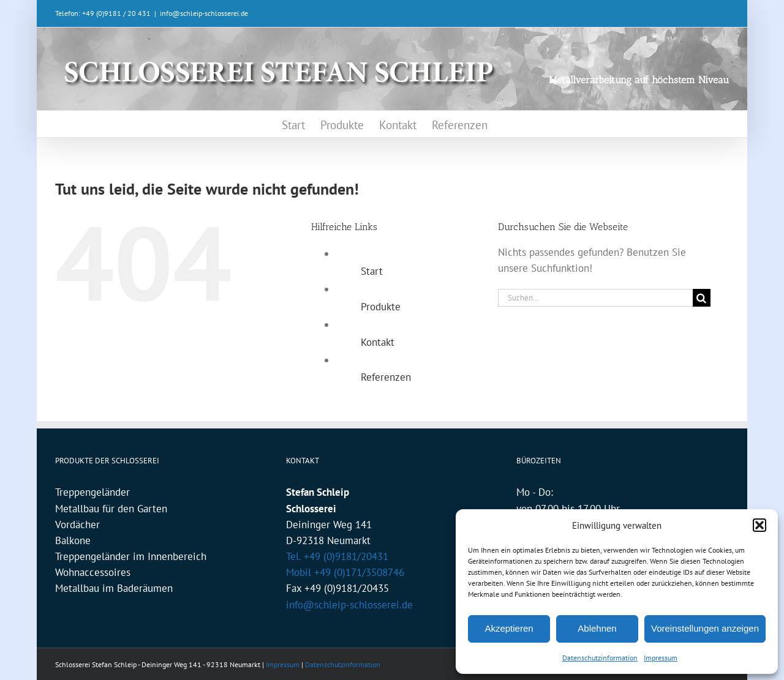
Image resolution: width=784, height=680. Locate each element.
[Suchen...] (595, 298)
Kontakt (378, 342)
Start (372, 271)
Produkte (381, 307)
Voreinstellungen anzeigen (705, 628)
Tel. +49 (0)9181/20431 (337, 556)
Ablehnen (597, 628)
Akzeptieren (509, 628)
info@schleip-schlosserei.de (204, 13)
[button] (759, 525)
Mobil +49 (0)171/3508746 (345, 572)
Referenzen (386, 377)
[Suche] (702, 298)
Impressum (661, 658)
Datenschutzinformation (600, 658)
